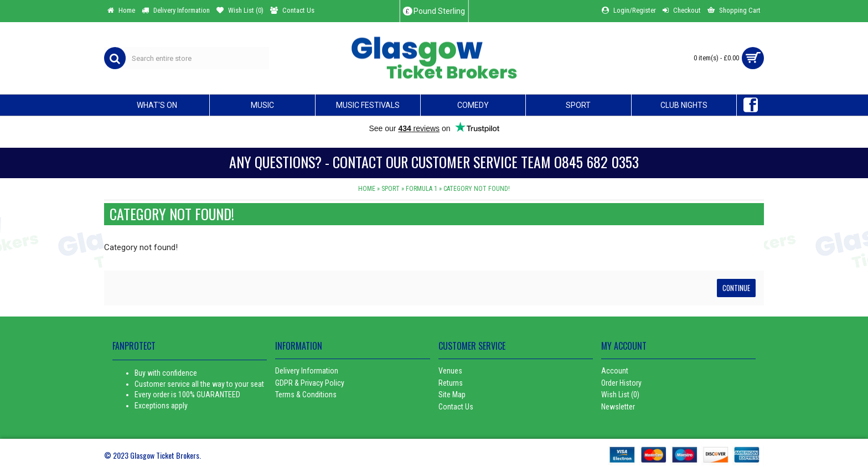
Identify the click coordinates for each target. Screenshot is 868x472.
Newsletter (618, 407)
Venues (450, 371)
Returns (451, 383)
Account (615, 371)
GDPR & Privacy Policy (310, 383)
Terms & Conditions (306, 395)
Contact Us (456, 407)
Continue (736, 288)
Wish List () (620, 395)
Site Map (452, 395)
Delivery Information (307, 371)
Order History (621, 383)
